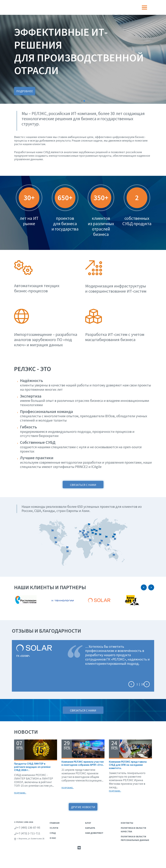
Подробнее (25, 91)
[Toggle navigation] (144, 7)
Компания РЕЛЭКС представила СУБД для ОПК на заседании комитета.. (128, 765)
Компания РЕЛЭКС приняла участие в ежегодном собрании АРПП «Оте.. (83, 763)
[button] (82, 101)
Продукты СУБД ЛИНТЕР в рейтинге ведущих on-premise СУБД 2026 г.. (32, 767)
